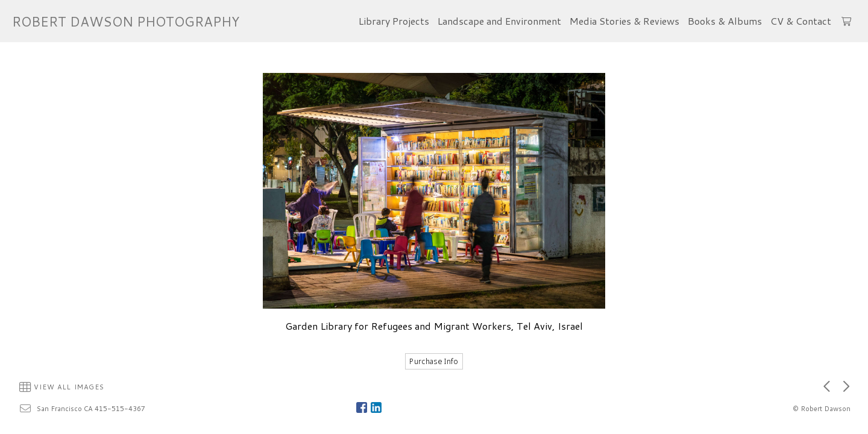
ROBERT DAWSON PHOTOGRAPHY (126, 21)
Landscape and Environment (499, 21)
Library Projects (394, 21)
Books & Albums (725, 21)
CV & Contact (801, 21)
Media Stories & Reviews (624, 21)
